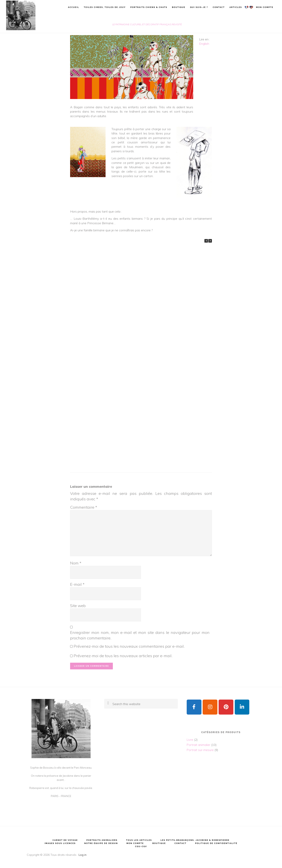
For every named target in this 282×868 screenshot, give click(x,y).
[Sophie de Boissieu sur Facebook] (194, 707)
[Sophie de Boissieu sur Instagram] (210, 707)
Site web (78, 606)
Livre (190, 740)
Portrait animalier (199, 745)
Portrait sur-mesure (200, 750)
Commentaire (84, 507)
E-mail (77, 584)
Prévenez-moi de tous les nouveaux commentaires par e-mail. (129, 646)
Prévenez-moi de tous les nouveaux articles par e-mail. (123, 656)
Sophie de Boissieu (21, 15)
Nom (76, 563)
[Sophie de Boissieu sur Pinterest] (226, 707)
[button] (210, 241)
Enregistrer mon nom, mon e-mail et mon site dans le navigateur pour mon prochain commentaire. (140, 635)
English (204, 44)
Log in (83, 855)
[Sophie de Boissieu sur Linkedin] (242, 707)
